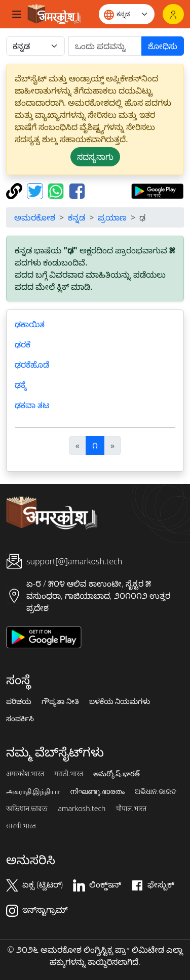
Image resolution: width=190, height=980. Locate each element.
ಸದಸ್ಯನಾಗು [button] (95, 157)
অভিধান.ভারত (27, 809)
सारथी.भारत (21, 826)
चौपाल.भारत (131, 809)
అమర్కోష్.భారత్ (116, 774)
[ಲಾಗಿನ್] (173, 14)
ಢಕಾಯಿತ (30, 324)
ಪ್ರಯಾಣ (112, 217)
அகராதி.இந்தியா (33, 791)
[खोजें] (105, 46)
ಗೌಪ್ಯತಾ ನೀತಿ (60, 701)
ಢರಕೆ (23, 344)
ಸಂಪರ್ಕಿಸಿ (20, 719)
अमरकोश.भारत (25, 774)
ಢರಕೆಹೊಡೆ (32, 365)
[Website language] (127, 14)
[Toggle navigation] (17, 14)
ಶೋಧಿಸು (163, 46)
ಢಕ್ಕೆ (21, 385)
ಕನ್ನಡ (77, 217)
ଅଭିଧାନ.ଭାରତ (156, 791)
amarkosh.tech (82, 809)
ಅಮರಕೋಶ (35, 217)
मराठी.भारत (69, 774)
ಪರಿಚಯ (19, 701)
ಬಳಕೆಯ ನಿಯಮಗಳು (120, 701)
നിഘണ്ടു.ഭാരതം (97, 791)
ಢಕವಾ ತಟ (32, 405)
